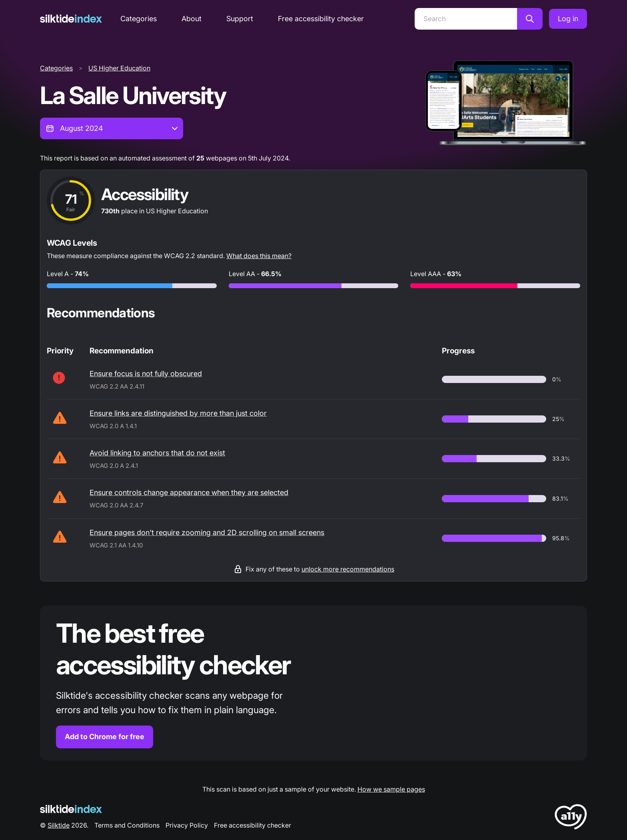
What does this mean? (259, 256)
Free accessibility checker (321, 19)
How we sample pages (391, 789)
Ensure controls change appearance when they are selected (189, 492)
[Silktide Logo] (71, 809)
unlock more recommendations (348, 569)
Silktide (59, 825)
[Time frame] (112, 128)
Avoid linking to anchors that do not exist (157, 453)
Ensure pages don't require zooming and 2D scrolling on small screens (207, 532)
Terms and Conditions (127, 825)
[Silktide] (71, 19)
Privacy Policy (187, 825)
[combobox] (112, 128)
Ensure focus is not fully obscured (146, 374)
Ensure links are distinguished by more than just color (178, 413)
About (192, 19)
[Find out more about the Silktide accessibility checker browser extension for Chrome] (313, 683)
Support (240, 19)
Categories (139, 19)
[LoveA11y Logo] (571, 818)
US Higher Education (119, 68)
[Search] (466, 19)
